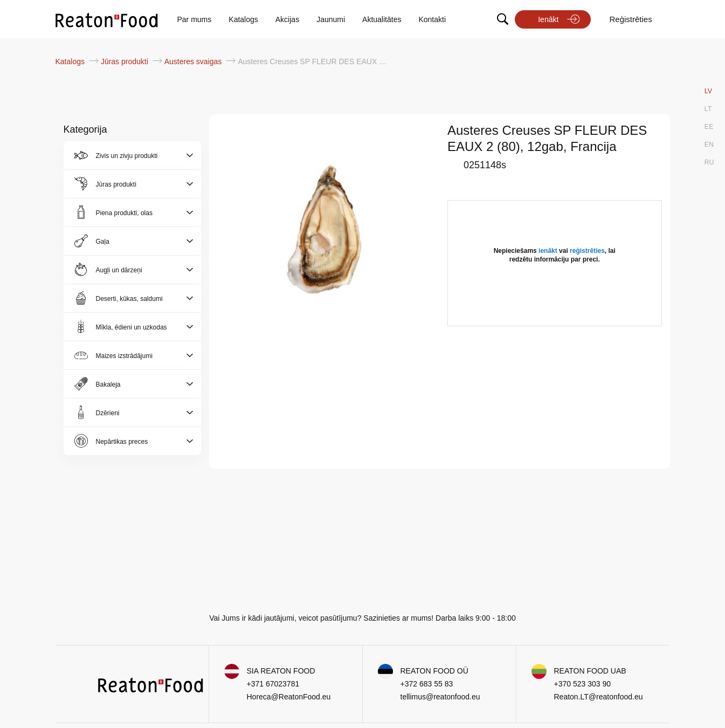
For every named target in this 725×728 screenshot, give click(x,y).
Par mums (195, 19)
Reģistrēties (630, 19)
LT (708, 109)
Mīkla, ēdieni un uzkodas (132, 327)
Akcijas (287, 19)
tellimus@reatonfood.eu (440, 697)
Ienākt (548, 19)
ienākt (548, 251)
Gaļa (103, 242)
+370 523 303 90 (583, 684)
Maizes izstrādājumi (124, 356)
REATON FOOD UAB (590, 671)
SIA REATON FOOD (281, 671)
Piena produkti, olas (124, 213)
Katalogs (243, 19)
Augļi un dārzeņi (119, 270)
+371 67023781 (273, 684)
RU (709, 162)
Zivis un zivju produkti (127, 156)
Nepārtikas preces (122, 442)
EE (709, 127)
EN (709, 145)
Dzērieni (108, 413)
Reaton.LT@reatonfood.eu (599, 697)
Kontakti (432, 19)
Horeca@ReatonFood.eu (289, 697)
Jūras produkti (126, 61)
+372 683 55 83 (427, 684)
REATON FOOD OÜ (434, 671)
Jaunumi (331, 19)
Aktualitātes (382, 19)
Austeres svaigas (194, 61)
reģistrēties (587, 251)
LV (709, 91)
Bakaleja (108, 384)
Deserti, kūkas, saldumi (129, 299)
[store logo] (107, 19)
